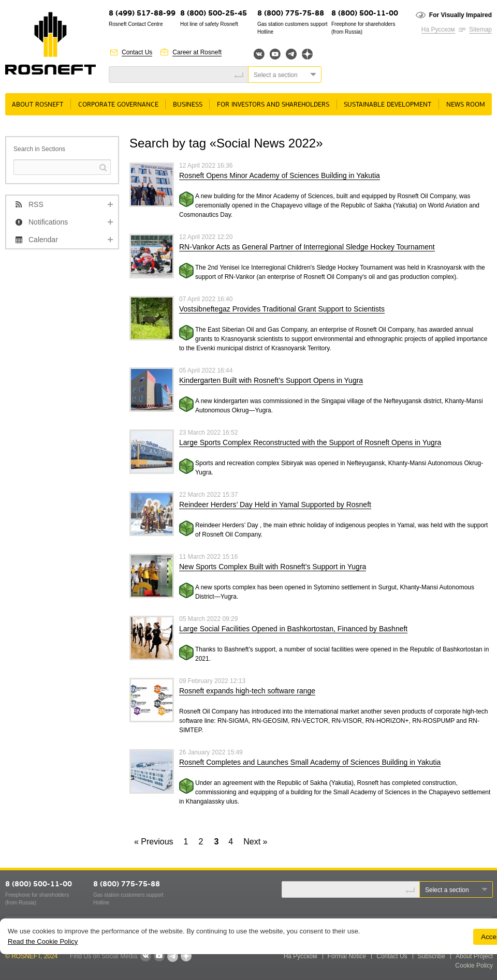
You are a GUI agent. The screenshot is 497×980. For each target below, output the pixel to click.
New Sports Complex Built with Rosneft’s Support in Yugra (273, 567)
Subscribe (432, 956)
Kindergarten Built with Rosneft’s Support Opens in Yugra (271, 380)
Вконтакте (259, 54)
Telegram (291, 54)
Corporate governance (118, 105)
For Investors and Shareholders (273, 105)
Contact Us (137, 52)
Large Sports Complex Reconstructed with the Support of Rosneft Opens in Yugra (310, 442)
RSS (36, 204)
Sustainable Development (388, 105)
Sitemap (480, 29)
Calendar (43, 240)
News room (466, 105)
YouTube (275, 54)
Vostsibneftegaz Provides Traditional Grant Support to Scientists (282, 309)
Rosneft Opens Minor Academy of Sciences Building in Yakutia (280, 175)
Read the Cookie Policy (43, 941)
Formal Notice (347, 956)
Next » (255, 842)
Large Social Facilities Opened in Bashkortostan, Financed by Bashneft (293, 629)
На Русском (438, 29)
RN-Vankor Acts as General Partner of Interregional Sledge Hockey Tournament (307, 247)
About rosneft (38, 105)
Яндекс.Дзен (307, 54)
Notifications (48, 222)
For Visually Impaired (461, 15)
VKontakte (145, 956)
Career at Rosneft (197, 52)
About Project (474, 956)
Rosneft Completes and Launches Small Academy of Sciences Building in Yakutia (310, 762)
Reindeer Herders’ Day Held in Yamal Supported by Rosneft (275, 504)
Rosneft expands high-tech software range (247, 691)
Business (188, 105)
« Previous (154, 842)
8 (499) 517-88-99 (142, 14)
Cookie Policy (474, 966)
